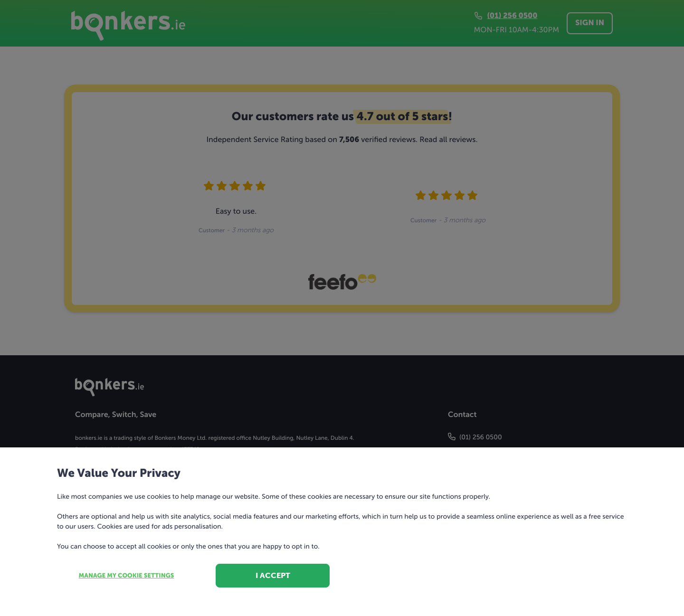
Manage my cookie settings (127, 576)
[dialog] (342, 308)
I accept (273, 575)
